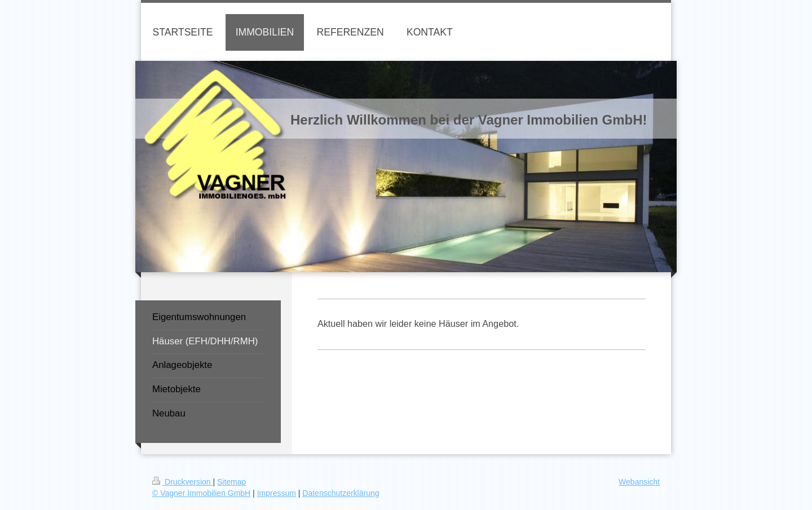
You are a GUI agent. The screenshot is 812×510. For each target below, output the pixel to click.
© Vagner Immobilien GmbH (201, 493)
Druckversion (182, 482)
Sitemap (231, 482)
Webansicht (639, 482)
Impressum (277, 493)
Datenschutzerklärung (341, 493)
